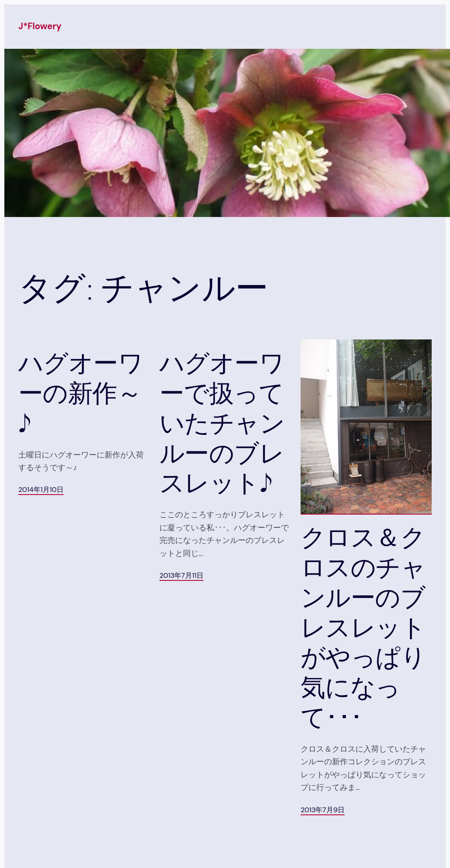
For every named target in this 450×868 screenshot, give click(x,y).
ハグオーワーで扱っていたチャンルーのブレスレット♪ (222, 423)
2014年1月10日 (41, 490)
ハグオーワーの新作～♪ (81, 393)
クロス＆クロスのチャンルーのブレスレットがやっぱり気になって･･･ (363, 627)
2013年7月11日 (181, 576)
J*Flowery (40, 26)
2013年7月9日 (323, 810)
